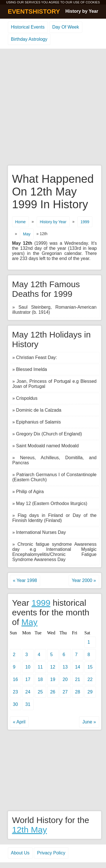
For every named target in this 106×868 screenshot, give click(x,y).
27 (65, 692)
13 (65, 667)
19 (53, 679)
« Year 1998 (25, 580)
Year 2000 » (84, 580)
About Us (20, 853)
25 (40, 692)
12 (53, 667)
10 (28, 667)
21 (78, 679)
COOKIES (93, 2)
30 (16, 704)
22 (90, 679)
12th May (30, 830)
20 (65, 679)
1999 (85, 222)
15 (90, 667)
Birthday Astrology (29, 39)
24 (28, 692)
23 (16, 692)
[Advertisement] (53, 107)
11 (40, 667)
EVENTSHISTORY (34, 11)
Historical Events (28, 27)
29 (90, 692)
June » (89, 722)
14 (78, 667)
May (27, 234)
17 (28, 679)
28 (78, 692)
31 (28, 704)
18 (40, 679)
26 (53, 692)
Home (20, 222)
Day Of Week (66, 27)
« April (19, 722)
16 (16, 679)
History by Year (82, 11)
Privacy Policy (51, 853)
